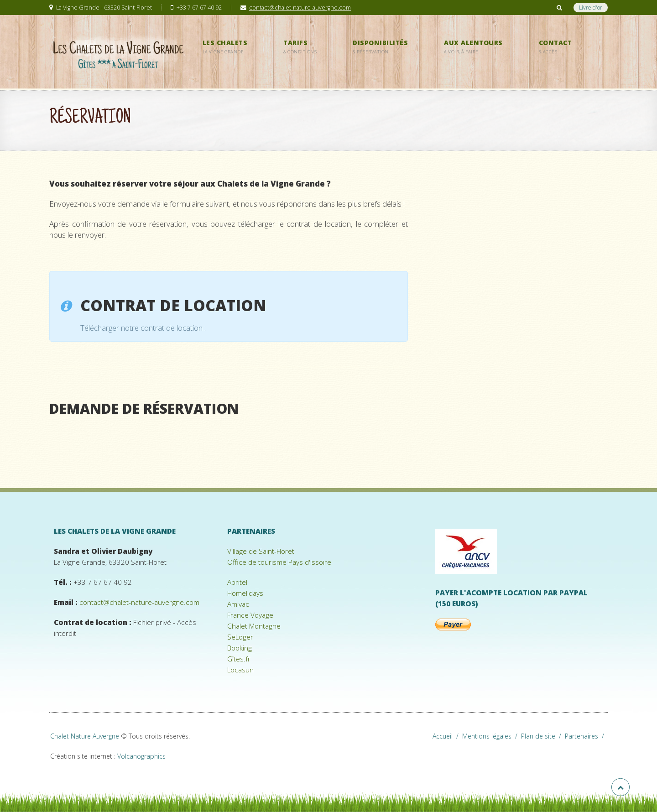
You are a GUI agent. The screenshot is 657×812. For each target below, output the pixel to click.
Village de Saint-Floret (261, 551)
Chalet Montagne (254, 626)
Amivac (238, 604)
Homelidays (245, 593)
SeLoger (240, 637)
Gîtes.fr (239, 659)
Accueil (447, 736)
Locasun (240, 670)
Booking (240, 648)
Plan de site (543, 736)
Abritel (237, 582)
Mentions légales (492, 736)
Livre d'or (591, 8)
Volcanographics (141, 756)
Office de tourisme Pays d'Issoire (279, 562)
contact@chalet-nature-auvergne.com (300, 8)
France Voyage (250, 615)
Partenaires (586, 736)
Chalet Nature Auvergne (85, 736)
